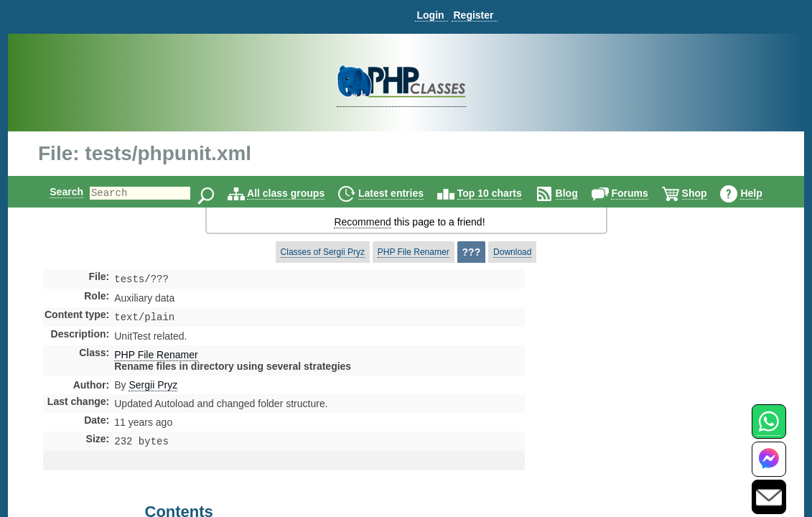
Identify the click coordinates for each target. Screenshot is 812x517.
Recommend (362, 222)
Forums (641, 193)
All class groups (298, 193)
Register (473, 15)
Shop (707, 193)
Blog (579, 193)
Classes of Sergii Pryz (323, 252)
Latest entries (403, 193)
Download (512, 252)
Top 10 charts (502, 193)
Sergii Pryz (153, 388)
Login (430, 15)
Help (763, 193)
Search (54, 192)
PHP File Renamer (414, 252)
